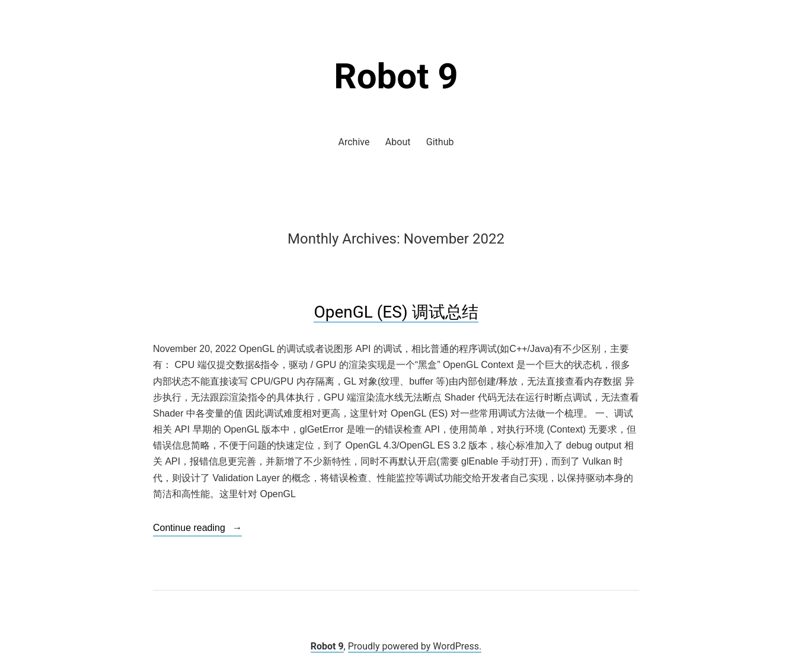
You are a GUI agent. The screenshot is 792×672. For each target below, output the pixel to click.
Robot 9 (396, 76)
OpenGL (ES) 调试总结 (396, 312)
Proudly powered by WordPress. (415, 646)
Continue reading (197, 528)
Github (440, 142)
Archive (354, 142)
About (398, 142)
